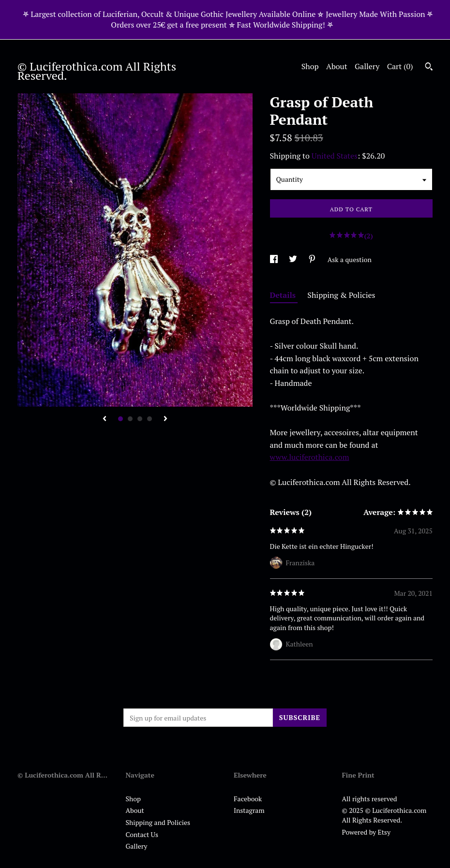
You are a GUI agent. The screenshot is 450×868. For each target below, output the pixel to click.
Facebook (248, 799)
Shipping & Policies (341, 295)
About (337, 66)
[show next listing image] (165, 419)
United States (335, 156)
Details (284, 295)
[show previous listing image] (105, 419)
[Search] (429, 68)
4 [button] (150, 419)
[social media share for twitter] (294, 259)
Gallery (367, 66)
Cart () (400, 66)
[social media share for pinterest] (313, 259)
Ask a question (350, 259)
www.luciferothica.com (310, 457)
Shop (310, 66)
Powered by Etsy (366, 832)
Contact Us (142, 834)
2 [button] (130, 419)
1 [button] (120, 419)
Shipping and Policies (158, 822)
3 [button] (140, 419)
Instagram (249, 810)
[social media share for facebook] (275, 259)
